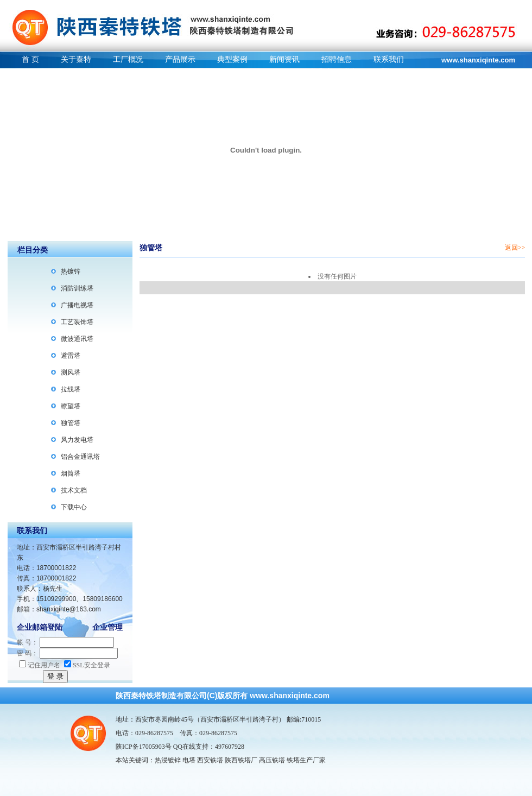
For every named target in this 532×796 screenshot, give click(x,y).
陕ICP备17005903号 (144, 747)
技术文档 (74, 490)
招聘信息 (337, 59)
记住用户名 (40, 665)
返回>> (515, 248)
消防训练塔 (77, 288)
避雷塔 (71, 356)
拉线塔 (71, 389)
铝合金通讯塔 (80, 457)
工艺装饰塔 (77, 322)
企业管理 (107, 627)
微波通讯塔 (77, 339)
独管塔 (71, 423)
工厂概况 (128, 59)
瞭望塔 (71, 406)
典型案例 (232, 59)
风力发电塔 (77, 440)
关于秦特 (76, 59)
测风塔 (71, 372)
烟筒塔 (71, 473)
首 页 (30, 59)
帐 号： (27, 642)
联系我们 (389, 59)
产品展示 (180, 59)
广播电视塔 (77, 305)
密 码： (27, 653)
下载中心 (74, 507)
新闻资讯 (284, 59)
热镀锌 (71, 271)
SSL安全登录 (87, 665)
